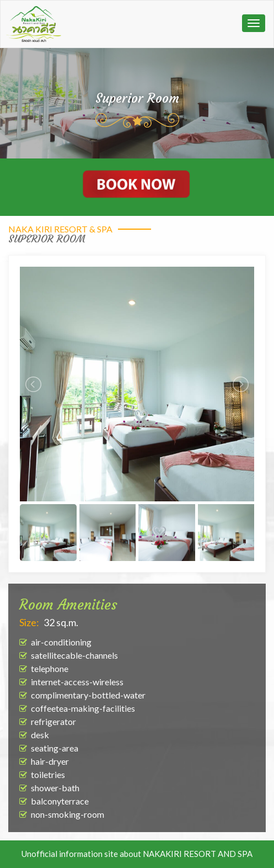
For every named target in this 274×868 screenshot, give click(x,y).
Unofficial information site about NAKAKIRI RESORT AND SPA (137, 854)
